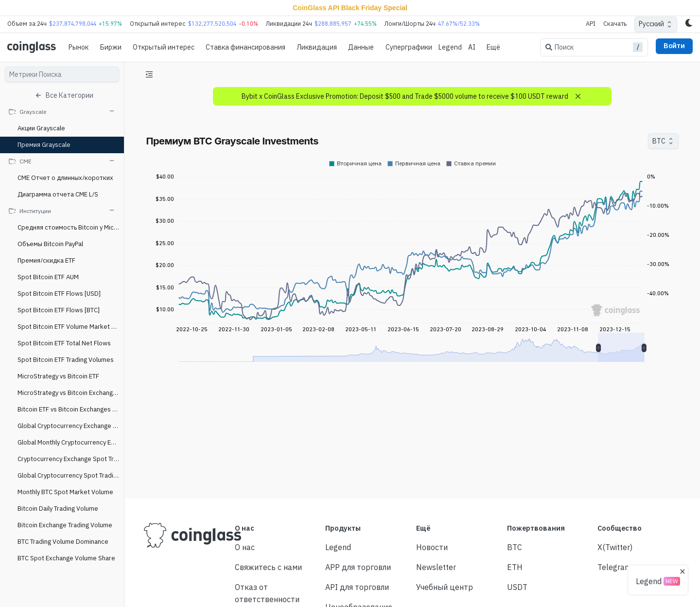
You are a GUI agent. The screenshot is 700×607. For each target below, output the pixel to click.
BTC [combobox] (659, 141)
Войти (674, 46)
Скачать (615, 24)
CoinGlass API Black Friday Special (350, 8)
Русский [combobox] (651, 24)
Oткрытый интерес (164, 47)
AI (472, 47)
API (591, 24)
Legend (450, 47)
